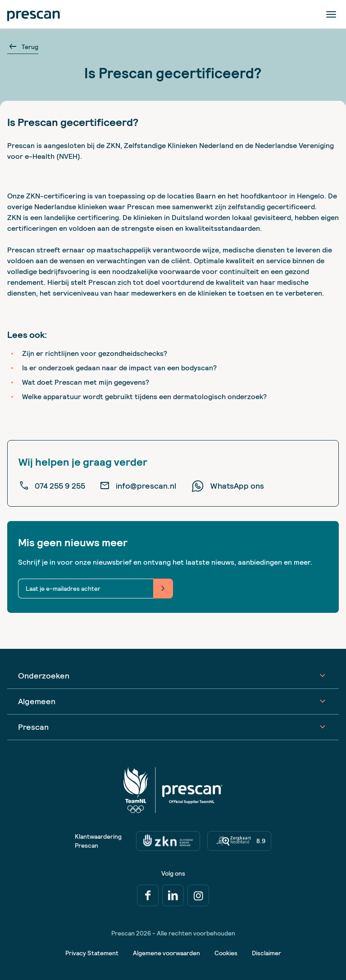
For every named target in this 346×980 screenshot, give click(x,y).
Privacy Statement (92, 953)
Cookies (226, 953)
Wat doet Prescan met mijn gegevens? (86, 382)
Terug (23, 47)
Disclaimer (266, 953)
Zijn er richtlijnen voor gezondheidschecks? (95, 353)
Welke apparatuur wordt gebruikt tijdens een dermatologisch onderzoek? (144, 397)
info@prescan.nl (138, 486)
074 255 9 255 (52, 486)
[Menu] (332, 14)
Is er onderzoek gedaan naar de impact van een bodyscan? (119, 368)
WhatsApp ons (227, 486)
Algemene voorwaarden (166, 953)
